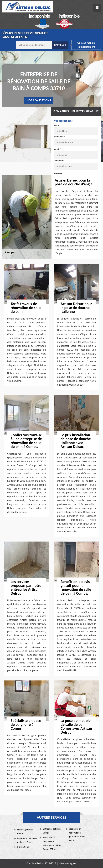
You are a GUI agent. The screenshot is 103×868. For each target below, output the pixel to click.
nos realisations (39, 100)
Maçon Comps (24, 847)
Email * (58, 149)
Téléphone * (60, 161)
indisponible (39, 16)
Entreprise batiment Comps (52, 831)
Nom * (57, 125)
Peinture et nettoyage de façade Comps (27, 840)
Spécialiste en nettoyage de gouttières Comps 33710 (77, 835)
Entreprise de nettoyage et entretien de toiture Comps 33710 (52, 843)
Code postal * (61, 137)
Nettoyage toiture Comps (25, 832)
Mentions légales (68, 863)
